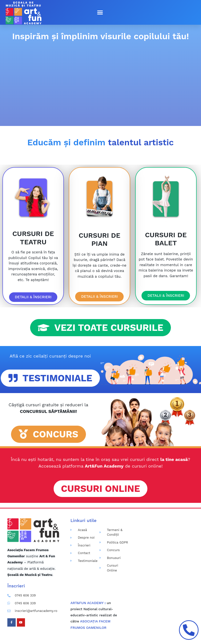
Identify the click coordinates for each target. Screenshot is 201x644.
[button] (100, 12)
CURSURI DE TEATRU (33, 238)
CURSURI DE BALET (166, 239)
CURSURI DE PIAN (99, 240)
